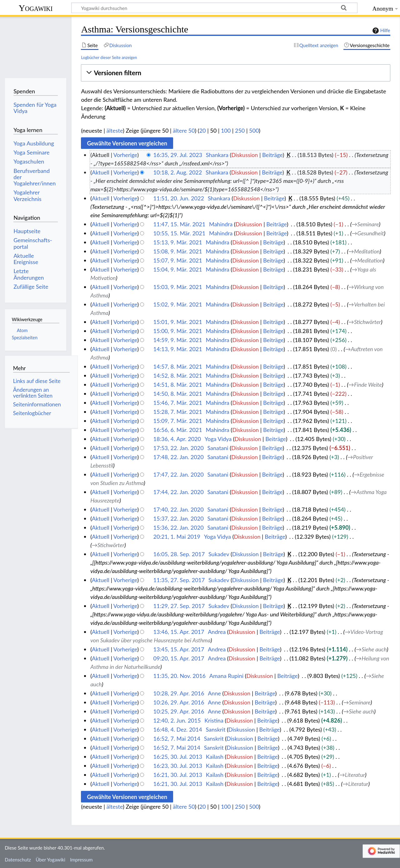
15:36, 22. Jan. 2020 (179, 527)
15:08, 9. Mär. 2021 (178, 251)
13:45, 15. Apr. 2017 (179, 649)
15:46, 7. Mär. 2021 (178, 403)
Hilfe (381, 31)
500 (254, 130)
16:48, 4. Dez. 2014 (178, 729)
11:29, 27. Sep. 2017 (179, 606)
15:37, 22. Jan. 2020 (179, 518)
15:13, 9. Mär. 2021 (178, 242)
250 (240, 130)
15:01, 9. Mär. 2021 (178, 322)
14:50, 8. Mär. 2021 (178, 394)
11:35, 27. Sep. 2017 (179, 580)
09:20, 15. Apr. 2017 (179, 658)
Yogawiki (36, 8)
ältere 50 (184, 130)
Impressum (81, 860)
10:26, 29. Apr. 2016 (179, 702)
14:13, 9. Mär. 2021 (178, 349)
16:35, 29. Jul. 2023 (178, 155)
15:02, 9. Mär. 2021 (178, 304)
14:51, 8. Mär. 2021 (178, 385)
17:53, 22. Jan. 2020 (179, 448)
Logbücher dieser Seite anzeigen (109, 57)
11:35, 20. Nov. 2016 (180, 676)
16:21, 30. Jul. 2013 (178, 775)
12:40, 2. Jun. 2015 (177, 720)
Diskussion (245, 155)
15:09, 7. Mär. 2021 (178, 421)
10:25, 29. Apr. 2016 (179, 711)
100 (226, 130)
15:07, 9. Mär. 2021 (178, 260)
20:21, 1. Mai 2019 (177, 537)
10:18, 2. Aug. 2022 (178, 172)
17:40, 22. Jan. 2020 (179, 509)
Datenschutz (18, 860)
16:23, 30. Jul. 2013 (178, 766)
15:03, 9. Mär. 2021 (178, 287)
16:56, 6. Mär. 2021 (178, 430)
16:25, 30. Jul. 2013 (178, 757)
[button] (235, 73)
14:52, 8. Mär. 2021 (178, 375)
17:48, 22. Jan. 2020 (179, 457)
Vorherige (125, 155)
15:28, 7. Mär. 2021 (178, 412)
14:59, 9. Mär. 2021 (178, 340)
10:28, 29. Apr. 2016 (179, 693)
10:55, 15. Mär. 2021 (180, 233)
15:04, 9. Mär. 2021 (178, 269)
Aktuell (101, 172)
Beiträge (272, 155)
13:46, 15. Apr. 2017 (179, 632)
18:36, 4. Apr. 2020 (177, 439)
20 (203, 130)
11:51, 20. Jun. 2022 (179, 198)
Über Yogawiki (50, 860)
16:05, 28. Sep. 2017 (179, 554)
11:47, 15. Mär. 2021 (180, 224)
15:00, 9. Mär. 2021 (178, 331)
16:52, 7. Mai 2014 (177, 738)
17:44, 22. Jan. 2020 (179, 492)
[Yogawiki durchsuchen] (214, 8)
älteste (115, 130)
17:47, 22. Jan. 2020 (179, 474)
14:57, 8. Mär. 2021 (178, 366)
